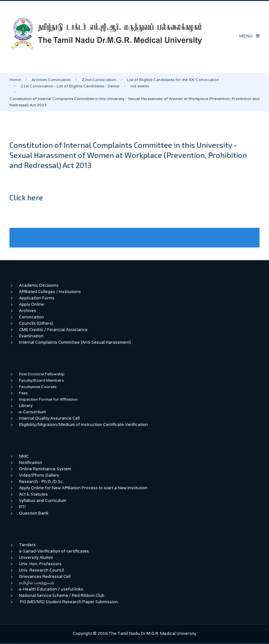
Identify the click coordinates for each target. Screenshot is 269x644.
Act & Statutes (33, 494)
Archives (28, 311)
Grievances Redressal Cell (45, 576)
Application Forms (37, 298)
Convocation (31, 317)
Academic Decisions (39, 285)
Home (15, 80)
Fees (23, 393)
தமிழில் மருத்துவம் (37, 583)
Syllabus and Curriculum (43, 500)
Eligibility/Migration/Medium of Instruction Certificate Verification (83, 425)
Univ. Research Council (41, 570)
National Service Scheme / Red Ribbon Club (62, 595)
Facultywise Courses (38, 387)
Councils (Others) (36, 323)
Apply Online (31, 304)
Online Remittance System (45, 469)
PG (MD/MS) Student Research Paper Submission (69, 602)
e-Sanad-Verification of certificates (54, 551)
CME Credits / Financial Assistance (53, 330)
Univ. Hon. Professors (40, 564)
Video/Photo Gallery (39, 475)
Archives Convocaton (51, 80)
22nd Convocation (99, 80)
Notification (31, 463)
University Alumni (36, 557)
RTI (22, 507)
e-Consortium (32, 412)
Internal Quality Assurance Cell (49, 418)
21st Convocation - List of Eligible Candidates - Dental (70, 86)
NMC (24, 456)
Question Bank (34, 513)
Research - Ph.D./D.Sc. (41, 481)
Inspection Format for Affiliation (48, 399)
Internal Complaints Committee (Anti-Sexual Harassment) (75, 342)
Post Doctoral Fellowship (42, 374)
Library (26, 406)
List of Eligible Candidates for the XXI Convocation (173, 80)
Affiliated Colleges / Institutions (50, 292)
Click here (26, 197)
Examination (31, 336)
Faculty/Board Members (41, 380)
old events (140, 86)
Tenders (27, 545)
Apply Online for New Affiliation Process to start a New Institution (84, 488)
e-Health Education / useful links (51, 589)
